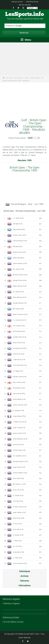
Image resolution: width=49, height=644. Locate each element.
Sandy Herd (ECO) (18, 258)
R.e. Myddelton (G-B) (20, 456)
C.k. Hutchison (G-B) (19, 320)
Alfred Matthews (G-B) (20, 439)
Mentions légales (12, 603)
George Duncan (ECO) (20, 348)
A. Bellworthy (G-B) (19, 359)
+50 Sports (18, 78)
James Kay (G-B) (18, 444)
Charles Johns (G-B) (19, 235)
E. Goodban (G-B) (18, 410)
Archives (24, 576)
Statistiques (25, 571)
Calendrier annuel (32, 2)
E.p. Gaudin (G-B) (18, 292)
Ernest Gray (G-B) (19, 518)
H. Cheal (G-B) (18, 558)
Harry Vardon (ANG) (19, 382)
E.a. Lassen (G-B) (18, 269)
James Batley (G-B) (19, 399)
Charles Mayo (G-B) (19, 450)
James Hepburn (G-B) (20, 263)
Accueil (9, 78)
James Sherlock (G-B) (20, 405)
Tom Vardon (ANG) (19, 326)
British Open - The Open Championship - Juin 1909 (24, 211)
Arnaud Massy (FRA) (19, 416)
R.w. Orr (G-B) (17, 546)
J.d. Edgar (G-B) (18, 371)
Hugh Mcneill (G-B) (19, 467)
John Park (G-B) (18, 501)
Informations (25, 585)
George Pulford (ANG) (20, 280)
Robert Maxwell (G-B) (20, 286)
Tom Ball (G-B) (18, 224)
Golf (26, 78)
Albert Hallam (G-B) (19, 512)
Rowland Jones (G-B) (20, 377)
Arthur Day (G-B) (18, 529)
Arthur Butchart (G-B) (20, 365)
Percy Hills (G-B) (18, 490)
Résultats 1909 (25, 160)
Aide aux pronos (17, 2)
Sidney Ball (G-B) (18, 552)
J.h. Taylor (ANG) (18, 218)
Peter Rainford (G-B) (19, 297)
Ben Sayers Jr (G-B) (19, 484)
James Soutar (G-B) (19, 433)
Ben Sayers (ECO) (18, 309)
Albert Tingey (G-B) (19, 428)
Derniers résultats (25, 5)
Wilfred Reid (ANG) (19, 331)
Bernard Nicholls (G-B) (20, 275)
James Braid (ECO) (19, 229)
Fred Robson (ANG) (19, 388)
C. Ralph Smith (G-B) (20, 422)
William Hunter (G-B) (20, 507)
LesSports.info (25, 14)
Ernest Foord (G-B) (19, 343)
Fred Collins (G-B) (19, 354)
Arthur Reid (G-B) (18, 478)
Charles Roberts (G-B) (20, 473)
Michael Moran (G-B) (20, 337)
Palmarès (25, 581)
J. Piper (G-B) (17, 541)
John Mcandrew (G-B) (20, 563)
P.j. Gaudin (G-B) (18, 495)
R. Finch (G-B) (17, 524)
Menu (26, 40)
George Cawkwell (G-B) (20, 461)
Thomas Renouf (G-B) (20, 241)
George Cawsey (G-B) (20, 303)
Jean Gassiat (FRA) (19, 394)
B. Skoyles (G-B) (18, 535)
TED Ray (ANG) (18, 246)
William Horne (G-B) (19, 252)
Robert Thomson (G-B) (20, 314)
